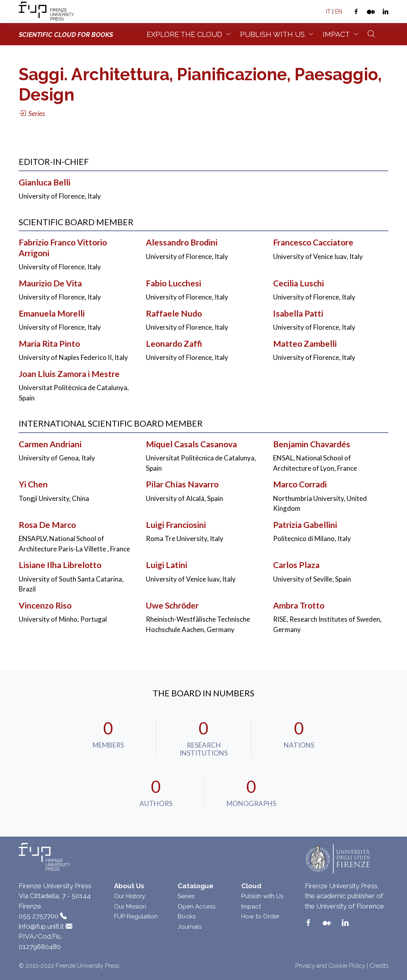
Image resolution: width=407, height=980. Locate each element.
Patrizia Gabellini (305, 525)
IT (328, 12)
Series (186, 896)
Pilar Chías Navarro (182, 484)
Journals (190, 927)
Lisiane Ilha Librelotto (60, 565)
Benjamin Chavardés (312, 444)
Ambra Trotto (299, 605)
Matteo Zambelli (305, 344)
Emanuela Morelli (52, 313)
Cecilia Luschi (298, 283)
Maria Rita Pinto (49, 344)
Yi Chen (33, 484)
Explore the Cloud (184, 34)
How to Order (260, 916)
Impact (336, 34)
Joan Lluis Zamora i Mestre (69, 374)
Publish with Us (262, 896)
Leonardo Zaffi (174, 344)
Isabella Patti (298, 313)
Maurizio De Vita (50, 283)
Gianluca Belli (45, 182)
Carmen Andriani (50, 444)
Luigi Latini (167, 565)
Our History (130, 896)
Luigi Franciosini (176, 525)
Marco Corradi (300, 484)
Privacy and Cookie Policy (330, 966)
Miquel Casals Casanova (191, 444)
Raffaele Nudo (174, 313)
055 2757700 (39, 916)
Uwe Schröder (172, 605)
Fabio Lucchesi (173, 283)
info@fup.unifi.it (41, 926)
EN (339, 12)
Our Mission (130, 907)
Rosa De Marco (47, 525)
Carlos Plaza (296, 565)
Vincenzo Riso (45, 605)
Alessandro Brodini (182, 242)
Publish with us (272, 34)
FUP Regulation (136, 916)
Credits (379, 966)
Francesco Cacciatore (313, 242)
